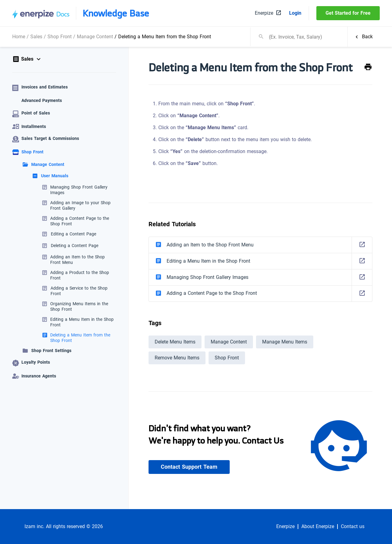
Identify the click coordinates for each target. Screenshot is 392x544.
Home (19, 37)
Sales (36, 37)
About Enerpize (318, 527)
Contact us (353, 527)
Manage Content (95, 37)
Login (295, 13)
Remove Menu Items (177, 358)
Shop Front (60, 37)
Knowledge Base (116, 13)
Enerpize (285, 527)
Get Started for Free (348, 13)
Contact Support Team (189, 467)
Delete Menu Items (175, 342)
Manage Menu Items (285, 342)
